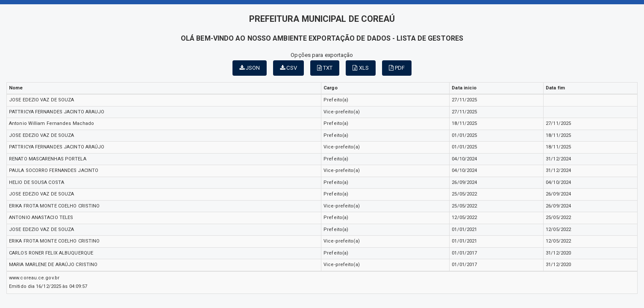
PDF (397, 68)
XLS (361, 68)
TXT (325, 68)
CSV (288, 68)
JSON (250, 68)
